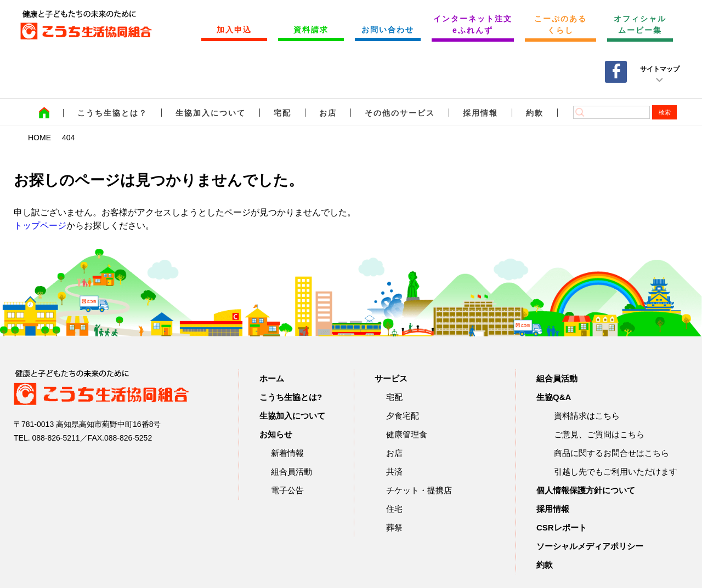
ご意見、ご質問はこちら (599, 434)
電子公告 (287, 490)
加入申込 (234, 30)
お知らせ (276, 434)
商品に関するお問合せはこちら (612, 453)
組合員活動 (291, 472)
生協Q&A (554, 397)
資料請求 (311, 30)
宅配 (282, 113)
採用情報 (480, 113)
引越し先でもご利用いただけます (616, 472)
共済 (394, 472)
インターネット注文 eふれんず (473, 24)
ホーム (272, 378)
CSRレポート (562, 527)
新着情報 (287, 453)
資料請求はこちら (587, 416)
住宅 (394, 509)
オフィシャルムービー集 (640, 24)
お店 (328, 113)
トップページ (40, 226)
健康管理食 (407, 434)
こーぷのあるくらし (561, 24)
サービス (391, 378)
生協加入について (211, 113)
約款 (535, 113)
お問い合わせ (388, 30)
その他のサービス (400, 113)
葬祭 (394, 527)
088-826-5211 (56, 438)
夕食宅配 (403, 416)
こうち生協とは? (291, 397)
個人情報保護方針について (586, 490)
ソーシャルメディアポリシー (590, 546)
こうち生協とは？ (112, 113)
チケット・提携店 (419, 490)
